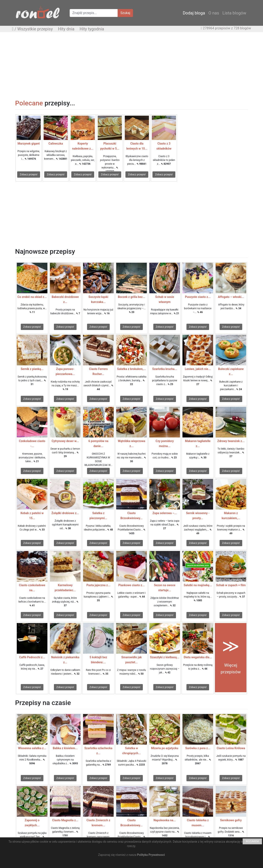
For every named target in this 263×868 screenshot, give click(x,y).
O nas (214, 13)
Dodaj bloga (194, 13)
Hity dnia (66, 29)
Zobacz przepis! (29, 175)
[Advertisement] (131, 66)
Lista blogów (234, 13)
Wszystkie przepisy (35, 29)
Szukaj (125, 13)
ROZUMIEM (252, 841)
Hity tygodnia (92, 29)
